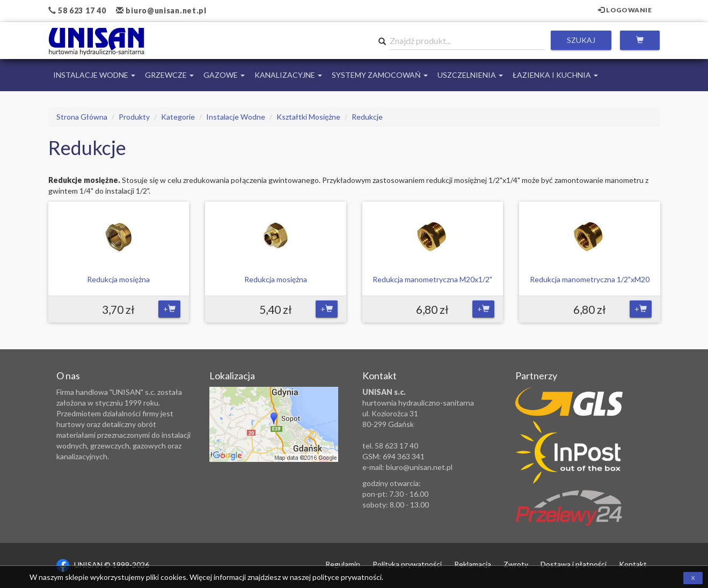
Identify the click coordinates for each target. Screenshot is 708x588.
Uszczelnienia (470, 75)
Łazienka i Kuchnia (555, 75)
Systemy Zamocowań (380, 75)
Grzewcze (169, 75)
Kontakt (633, 564)
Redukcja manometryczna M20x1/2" (432, 279)
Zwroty (516, 564)
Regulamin (343, 564)
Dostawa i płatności (574, 564)
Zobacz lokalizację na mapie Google (274, 424)
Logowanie (625, 10)
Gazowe (224, 75)
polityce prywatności (347, 577)
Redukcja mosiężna (118, 279)
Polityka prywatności (407, 564)
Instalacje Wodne (94, 75)
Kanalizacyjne (288, 75)
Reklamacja (473, 564)
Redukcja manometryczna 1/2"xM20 (590, 279)
